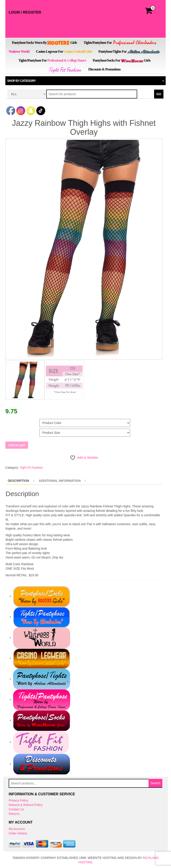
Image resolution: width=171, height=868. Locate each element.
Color (11, 420)
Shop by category (21, 81)
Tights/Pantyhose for (120, 43)
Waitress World (19, 51)
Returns (14, 813)
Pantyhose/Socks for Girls (121, 60)
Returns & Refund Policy (26, 804)
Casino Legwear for (64, 51)
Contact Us (16, 809)
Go (159, 94)
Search (155, 782)
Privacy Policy (18, 800)
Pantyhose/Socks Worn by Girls (44, 43)
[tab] (20, 480)
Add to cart (17, 444)
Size (9, 430)
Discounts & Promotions (105, 69)
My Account (17, 828)
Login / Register (25, 12)
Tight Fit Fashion (31, 467)
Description (18, 480)
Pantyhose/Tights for (129, 52)
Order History (18, 832)
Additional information (60, 480)
